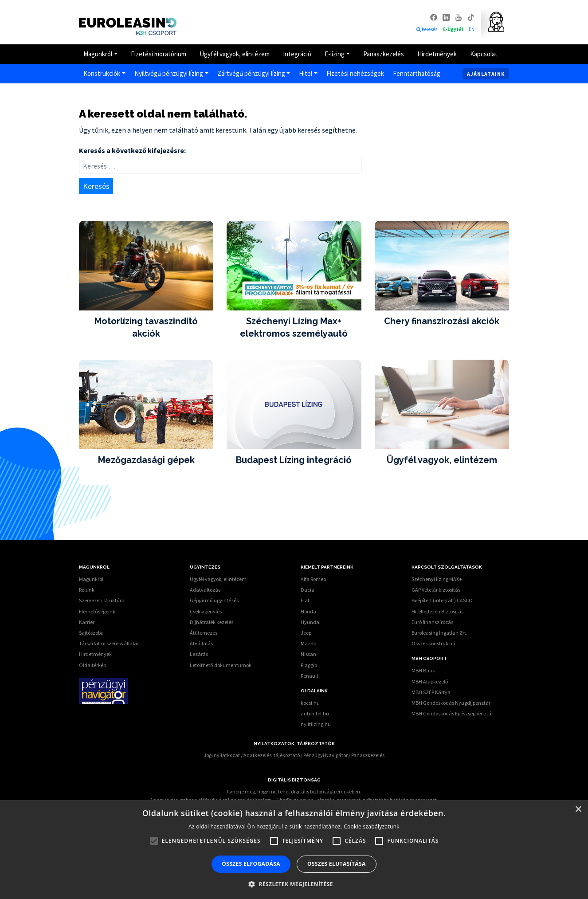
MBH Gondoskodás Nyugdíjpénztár (451, 703)
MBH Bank (423, 670)
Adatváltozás (205, 590)
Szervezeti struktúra (102, 600)
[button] (294, 884)
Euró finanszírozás (432, 622)
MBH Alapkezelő (430, 681)
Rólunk (87, 590)
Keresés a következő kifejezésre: (132, 150)
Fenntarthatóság (417, 73)
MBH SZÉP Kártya (431, 692)
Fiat (305, 600)
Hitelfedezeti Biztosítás (437, 611)
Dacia (308, 590)
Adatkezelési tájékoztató (272, 755)
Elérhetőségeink (97, 611)
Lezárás (199, 654)
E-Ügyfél (453, 29)
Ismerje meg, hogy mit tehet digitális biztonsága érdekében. (294, 791)
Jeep (306, 633)
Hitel (306, 73)
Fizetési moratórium (159, 54)
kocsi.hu (310, 703)
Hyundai (311, 622)
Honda (308, 611)
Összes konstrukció (433, 643)
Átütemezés (204, 633)
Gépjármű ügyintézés (214, 600)
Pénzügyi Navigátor (325, 755)
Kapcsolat (484, 54)
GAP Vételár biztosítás (436, 590)
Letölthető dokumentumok (221, 665)
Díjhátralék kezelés (212, 622)
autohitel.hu (315, 713)
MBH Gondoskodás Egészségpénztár (452, 713)
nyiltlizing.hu (316, 724)
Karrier (87, 622)
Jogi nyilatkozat (222, 755)
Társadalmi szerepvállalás (109, 643)
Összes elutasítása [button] (337, 864)
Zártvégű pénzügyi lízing (251, 73)
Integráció (297, 54)
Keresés (427, 29)
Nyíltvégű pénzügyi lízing (169, 73)
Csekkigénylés (206, 611)
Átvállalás (201, 643)
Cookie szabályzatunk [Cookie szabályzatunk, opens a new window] (372, 826)
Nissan (308, 654)
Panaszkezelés (384, 54)
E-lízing (335, 54)
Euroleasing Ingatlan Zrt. (439, 633)
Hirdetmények (437, 54)
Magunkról (98, 54)
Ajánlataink (486, 74)
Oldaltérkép (92, 665)
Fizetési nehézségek (355, 73)
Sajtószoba (91, 633)
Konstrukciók (102, 73)
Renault (310, 676)
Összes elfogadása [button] (251, 864)
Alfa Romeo (313, 579)
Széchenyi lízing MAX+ (437, 579)
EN (472, 29)
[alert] (294, 850)
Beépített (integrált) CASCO (442, 600)
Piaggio (309, 665)
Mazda (309, 643)
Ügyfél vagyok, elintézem (235, 54)
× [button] (578, 810)
